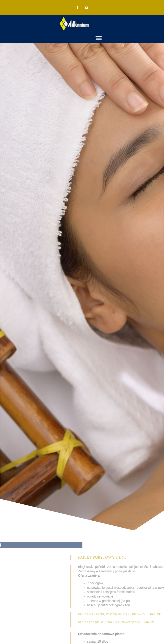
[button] (120, 38)
